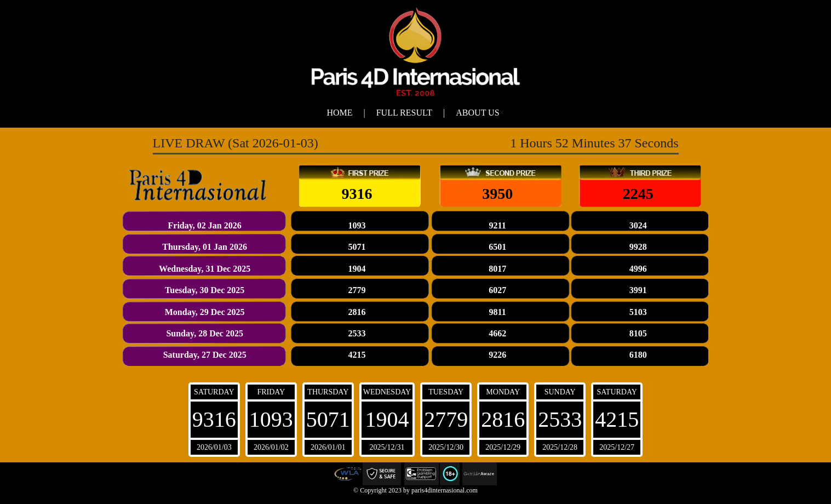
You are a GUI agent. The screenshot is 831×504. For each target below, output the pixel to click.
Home (339, 113)
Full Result (404, 113)
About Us (477, 113)
